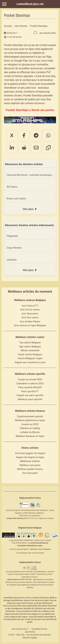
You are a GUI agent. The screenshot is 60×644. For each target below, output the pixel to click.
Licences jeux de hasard (19, 549)
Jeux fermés (30, 632)
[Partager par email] (36, 148)
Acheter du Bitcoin (30, 432)
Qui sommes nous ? (20, 629)
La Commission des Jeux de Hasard (30, 553)
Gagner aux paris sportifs (30, 395)
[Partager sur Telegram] (36, 135)
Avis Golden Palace (30, 322)
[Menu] (4, 4)
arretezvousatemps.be (39, 543)
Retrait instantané (30, 350)
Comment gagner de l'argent (30, 453)
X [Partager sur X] (12, 135)
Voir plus (30, 209)
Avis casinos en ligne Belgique (30, 325)
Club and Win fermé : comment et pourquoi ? (30, 175)
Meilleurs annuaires (30, 465)
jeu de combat (40, 45)
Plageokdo (12, 236)
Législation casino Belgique (40, 549)
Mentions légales (30, 638)
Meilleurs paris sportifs (30, 399)
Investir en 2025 (30, 424)
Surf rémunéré (30, 473)
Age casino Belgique (30, 347)
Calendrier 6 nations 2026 (30, 383)
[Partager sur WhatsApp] (48, 135)
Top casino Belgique (30, 342)
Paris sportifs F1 (30, 391)
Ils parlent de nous (40, 629)
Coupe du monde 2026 (30, 379)
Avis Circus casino (30, 310)
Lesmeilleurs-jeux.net (30, 4)
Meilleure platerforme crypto (30, 420)
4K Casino (12, 187)
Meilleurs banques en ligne (30, 436)
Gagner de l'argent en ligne (30, 457)
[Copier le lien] (48, 148)
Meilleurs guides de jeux (30, 469)
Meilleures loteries (30, 461)
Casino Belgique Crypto (30, 358)
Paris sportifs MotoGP (30, 387)
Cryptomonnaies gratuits (30, 416)
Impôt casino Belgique (30, 354)
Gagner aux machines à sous (30, 362)
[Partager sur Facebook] (24, 135)
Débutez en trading (30, 428)
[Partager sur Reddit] (24, 148)
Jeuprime (12, 260)
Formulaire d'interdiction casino (30, 546)
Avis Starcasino (30, 314)
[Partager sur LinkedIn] (12, 148)
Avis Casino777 (30, 306)
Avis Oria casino (30, 317)
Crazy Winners (14, 248)
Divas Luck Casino (16, 199)
